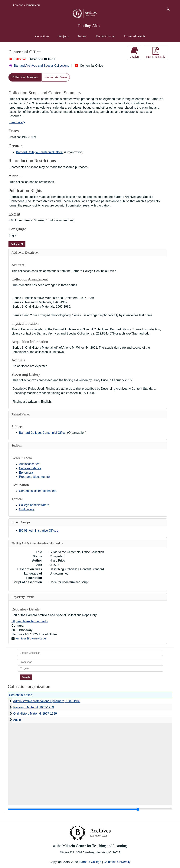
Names (82, 36)
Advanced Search (134, 38)
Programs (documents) (34, 477)
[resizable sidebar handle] (90, 809)
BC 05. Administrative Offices (39, 531)
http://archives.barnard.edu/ (30, 621)
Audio (17, 720)
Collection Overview (25, 77)
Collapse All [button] (17, 244)
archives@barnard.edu (31, 638)
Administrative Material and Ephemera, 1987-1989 (47, 701)
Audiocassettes (29, 464)
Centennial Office (21, 695)
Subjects (64, 36)
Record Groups (105, 36)
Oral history (27, 509)
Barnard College (90, 862)
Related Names (21, 414)
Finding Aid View (56, 77)
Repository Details (23, 597)
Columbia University (117, 862)
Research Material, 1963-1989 (33, 707)
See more (17, 122)
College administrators (34, 505)
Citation (134, 53)
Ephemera (26, 473)
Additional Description (25, 253)
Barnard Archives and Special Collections (42, 66)
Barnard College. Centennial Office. (40, 152)
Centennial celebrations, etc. (38, 491)
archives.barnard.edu (26, 5)
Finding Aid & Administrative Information (37, 543)
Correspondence (30, 468)
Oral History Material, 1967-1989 (35, 714)
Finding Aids (89, 26)
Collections (42, 36)
